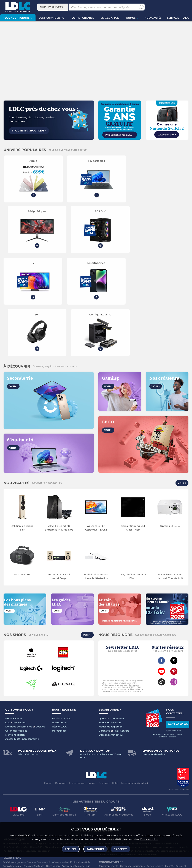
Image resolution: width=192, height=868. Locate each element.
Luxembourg (77, 683)
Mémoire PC (71, 743)
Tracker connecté (147, 755)
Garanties (104, 631)
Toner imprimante (108, 766)
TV (4, 762)
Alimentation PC (75, 747)
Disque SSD (36, 747)
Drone (124, 743)
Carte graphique (43, 743)
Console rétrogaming (32, 811)
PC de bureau (25, 743)
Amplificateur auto (53, 789)
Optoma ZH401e (170, 426)
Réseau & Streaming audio (48, 770)
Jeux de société (83, 811)
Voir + (182, 383)
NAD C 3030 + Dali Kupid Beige (59, 476)
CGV (8, 622)
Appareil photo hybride (76, 770)
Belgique (61, 683)
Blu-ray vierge (164, 770)
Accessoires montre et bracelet (117, 751)
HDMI (108, 789)
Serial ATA (114, 792)
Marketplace (59, 631)
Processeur (86, 743)
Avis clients (19, 622)
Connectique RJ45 (177, 792)
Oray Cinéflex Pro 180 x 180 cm (133, 476)
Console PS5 (22, 804)
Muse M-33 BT (22, 474)
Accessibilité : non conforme (22, 639)
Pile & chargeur (181, 770)
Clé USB (169, 766)
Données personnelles (19, 627)
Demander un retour (111, 635)
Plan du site (96, 730)
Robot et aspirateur (139, 743)
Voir (13, 286)
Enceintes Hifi (81, 762)
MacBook (9, 747)
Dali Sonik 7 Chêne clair (22, 428)
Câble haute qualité (155, 792)
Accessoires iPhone (46, 792)
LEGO (65, 807)
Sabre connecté (109, 755)
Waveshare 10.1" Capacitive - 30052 (96, 428)
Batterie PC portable (110, 777)
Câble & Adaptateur (23, 792)
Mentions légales (15, 635)
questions (8, 863)
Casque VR (76, 807)
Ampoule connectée (177, 747)
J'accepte (121, 849)
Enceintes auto (36, 781)
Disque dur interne (54, 747)
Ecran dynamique (12, 766)
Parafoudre (172, 789)
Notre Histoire (14, 618)
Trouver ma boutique (29, 131)
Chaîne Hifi (26, 770)
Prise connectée (127, 755)
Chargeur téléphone (26, 785)
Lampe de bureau (145, 770)
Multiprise (104, 796)
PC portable (9, 743)
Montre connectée (109, 743)
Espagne (104, 683)
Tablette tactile (16, 751)
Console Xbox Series (50, 807)
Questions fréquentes (112, 618)
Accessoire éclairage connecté (173, 751)
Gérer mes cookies (16, 631)
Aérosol (126, 773)
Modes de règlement (111, 627)
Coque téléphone (73, 781)
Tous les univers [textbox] (51, 7)
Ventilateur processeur (38, 751)
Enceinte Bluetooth (34, 766)
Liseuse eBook (10, 770)
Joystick (33, 807)
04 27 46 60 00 (178, 624)
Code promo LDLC (86, 863)
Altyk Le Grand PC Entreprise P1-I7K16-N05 (59, 428)
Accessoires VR (11, 811)
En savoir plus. (149, 839)
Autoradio (8, 785)
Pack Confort (121, 631)
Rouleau (138, 792)
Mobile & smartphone (14, 781)
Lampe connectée (145, 751)
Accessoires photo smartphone (56, 785)
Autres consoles (39, 804)
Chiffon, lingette (125, 770)
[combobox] (53, 7)
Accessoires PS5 (58, 804)
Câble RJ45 (128, 789)
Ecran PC (58, 743)
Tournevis (127, 792)
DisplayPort (142, 789)
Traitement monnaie (171, 773)
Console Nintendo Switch (59, 811)
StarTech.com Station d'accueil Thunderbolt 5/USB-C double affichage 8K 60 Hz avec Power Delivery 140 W (170, 477)
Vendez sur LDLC (62, 618)
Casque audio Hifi (63, 762)
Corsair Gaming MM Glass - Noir (133, 428)
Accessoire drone (155, 747)
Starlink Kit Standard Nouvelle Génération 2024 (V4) (96, 477)
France (48, 683)
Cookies (40, 627)
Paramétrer (95, 849)
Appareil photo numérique (76, 766)
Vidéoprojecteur (16, 762)
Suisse (92, 683)
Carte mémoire (54, 781)
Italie (115, 683)
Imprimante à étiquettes (146, 773)
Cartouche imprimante (132, 766)
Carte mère (22, 747)
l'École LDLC (59, 627)
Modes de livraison (110, 622)
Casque (31, 762)
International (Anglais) (135, 683)
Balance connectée (134, 747)
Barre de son (53, 766)
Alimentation (157, 789)
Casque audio (44, 762)
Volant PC (8, 804)
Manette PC (20, 807)
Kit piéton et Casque (30, 789)
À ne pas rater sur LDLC (63, 863)
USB (101, 789)
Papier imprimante (110, 773)
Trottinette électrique (110, 747)
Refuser (71, 849)
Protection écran (74, 789)
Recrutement (60, 622)
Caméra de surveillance (164, 743)
